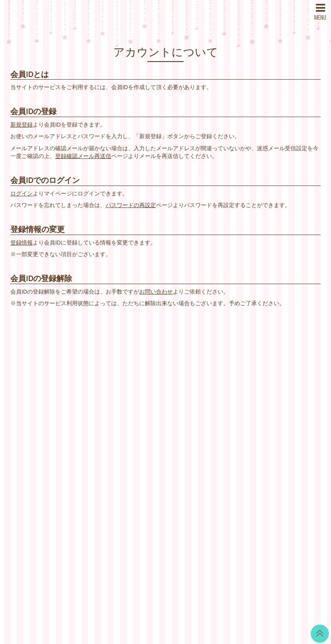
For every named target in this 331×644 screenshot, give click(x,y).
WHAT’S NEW (108, 377)
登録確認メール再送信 (83, 156)
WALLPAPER (159, 383)
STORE (99, 441)
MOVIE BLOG (160, 426)
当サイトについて (217, 377)
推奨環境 (206, 452)
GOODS (153, 458)
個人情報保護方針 (217, 431)
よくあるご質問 (214, 463)
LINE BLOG (289, 388)
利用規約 (206, 409)
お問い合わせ (156, 292)
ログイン (22, 194)
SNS (95, 452)
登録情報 (22, 243)
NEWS (98, 388)
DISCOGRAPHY (110, 409)
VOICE (151, 437)
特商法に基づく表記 (220, 420)
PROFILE (102, 420)
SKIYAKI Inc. (228, 596)
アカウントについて (220, 398)
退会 (200, 474)
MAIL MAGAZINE (111, 431)
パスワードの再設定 (131, 205)
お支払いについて (217, 388)
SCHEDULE (105, 398)
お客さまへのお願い (220, 441)
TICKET (152, 447)
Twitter (282, 377)
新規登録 (22, 125)
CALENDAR (158, 394)
